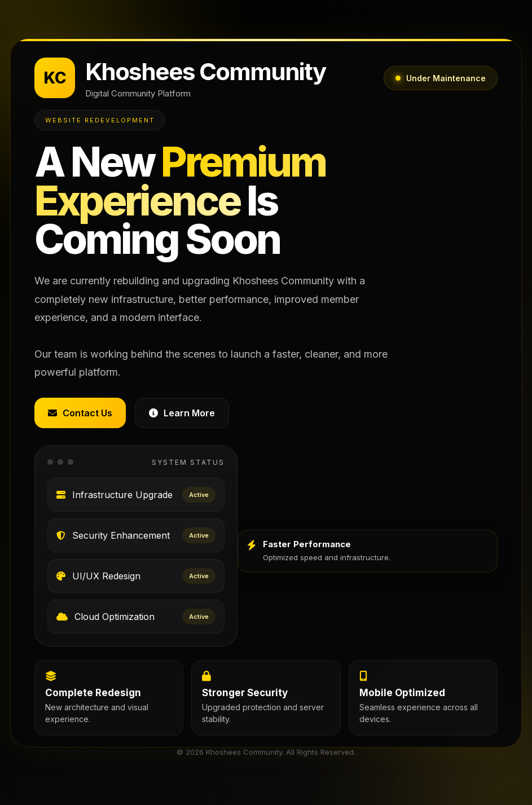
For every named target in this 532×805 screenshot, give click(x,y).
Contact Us (80, 413)
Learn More (182, 413)
